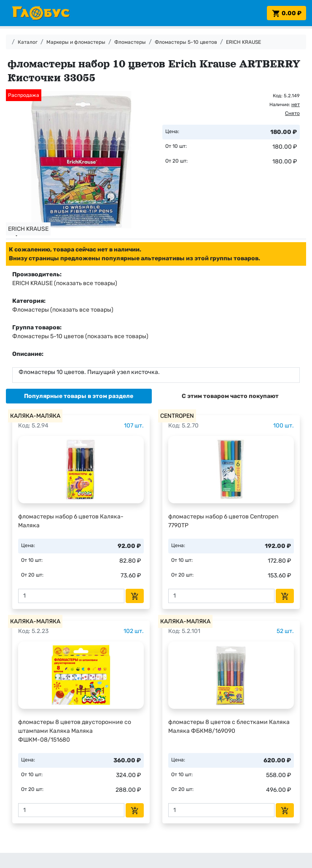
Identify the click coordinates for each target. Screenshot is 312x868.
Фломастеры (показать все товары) (63, 310)
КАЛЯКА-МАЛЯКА (35, 416)
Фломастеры (130, 42)
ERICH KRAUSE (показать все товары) (65, 283)
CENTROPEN (177, 416)
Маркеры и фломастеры (76, 42)
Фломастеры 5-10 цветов (186, 42)
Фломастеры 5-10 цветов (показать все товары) (80, 336)
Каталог (28, 42)
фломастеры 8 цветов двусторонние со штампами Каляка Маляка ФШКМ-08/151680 (75, 731)
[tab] (79, 396)
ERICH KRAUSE (243, 42)
